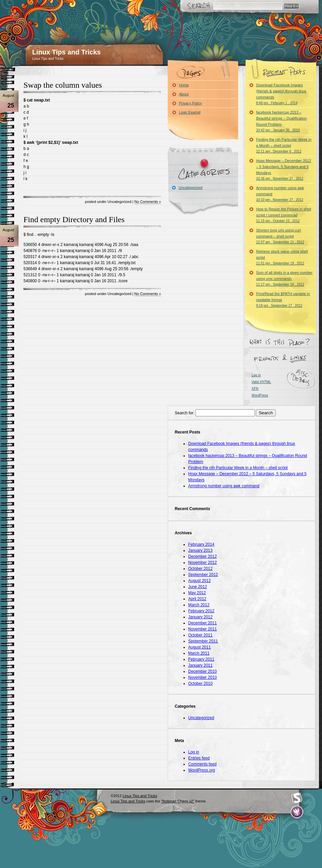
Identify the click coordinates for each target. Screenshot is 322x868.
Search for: (185, 413)
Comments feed (202, 764)
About (184, 94)
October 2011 (200, 635)
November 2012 (202, 563)
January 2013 (200, 550)
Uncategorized (191, 188)
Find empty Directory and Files (74, 219)
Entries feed (199, 758)
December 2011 (202, 623)
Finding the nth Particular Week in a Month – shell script (284, 145)
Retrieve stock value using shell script (282, 257)
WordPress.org (202, 770)
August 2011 (199, 647)
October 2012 (200, 569)
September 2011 (203, 641)
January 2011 (200, 665)
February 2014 (201, 544)
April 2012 (197, 599)
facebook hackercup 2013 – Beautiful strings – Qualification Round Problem (282, 121)
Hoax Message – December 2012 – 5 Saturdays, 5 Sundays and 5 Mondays (284, 170)
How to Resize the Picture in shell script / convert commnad (284, 215)
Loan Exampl (190, 112)
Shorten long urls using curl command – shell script (280, 236)
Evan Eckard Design (297, 812)
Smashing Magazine (297, 798)
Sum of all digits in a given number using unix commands (284, 278)
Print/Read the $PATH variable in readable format (283, 300)
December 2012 (202, 556)
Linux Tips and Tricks (66, 52)
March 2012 (199, 605)
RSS (100, 809)
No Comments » (148, 202)
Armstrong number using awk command (280, 194)
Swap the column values (63, 85)
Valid (261, 382)
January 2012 (200, 617)
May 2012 (197, 593)
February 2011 (201, 659)
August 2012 (199, 581)
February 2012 (201, 611)
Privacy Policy (191, 103)
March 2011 (199, 653)
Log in (256, 375)
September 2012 (203, 575)
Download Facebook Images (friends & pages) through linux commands (281, 94)
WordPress (260, 395)
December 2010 (202, 671)
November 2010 (202, 677)
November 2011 (202, 629)
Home (184, 85)
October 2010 (200, 684)
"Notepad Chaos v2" (178, 801)
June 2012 (198, 587)
